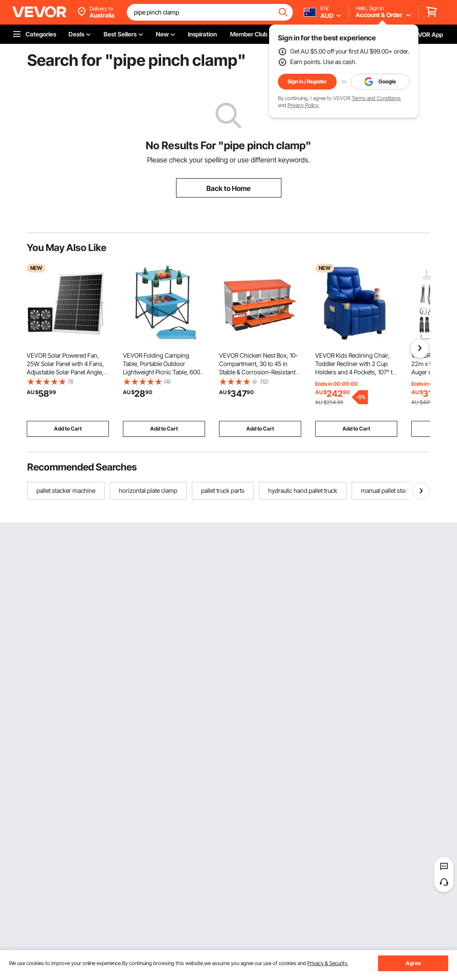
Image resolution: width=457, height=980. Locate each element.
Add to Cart (68, 429)
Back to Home (228, 188)
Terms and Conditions (376, 98)
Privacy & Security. (328, 963)
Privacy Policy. (303, 105)
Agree (413, 963)
